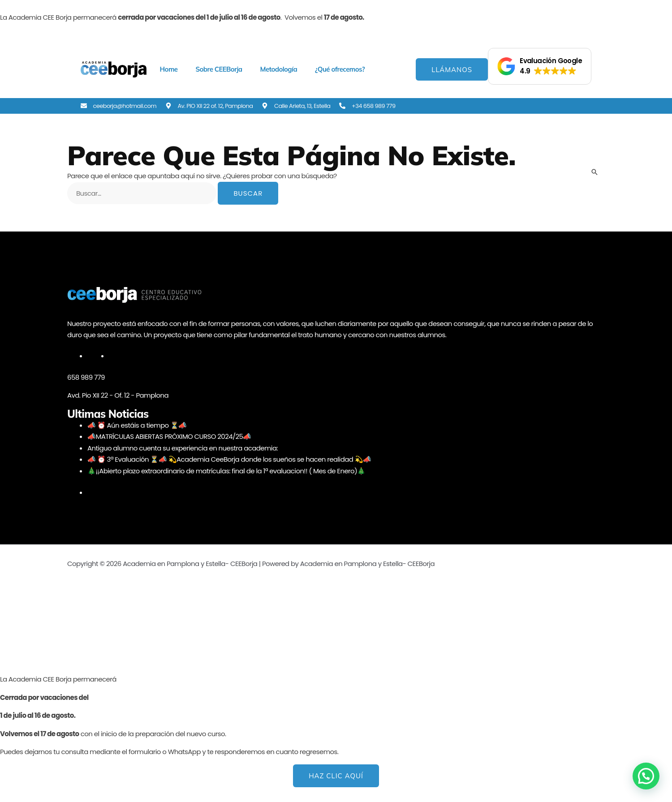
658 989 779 (86, 377)
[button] (540, 66)
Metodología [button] (278, 69)
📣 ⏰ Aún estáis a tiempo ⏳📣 (137, 425)
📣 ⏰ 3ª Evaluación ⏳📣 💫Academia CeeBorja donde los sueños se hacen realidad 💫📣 (229, 459)
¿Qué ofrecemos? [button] (340, 69)
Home (169, 69)
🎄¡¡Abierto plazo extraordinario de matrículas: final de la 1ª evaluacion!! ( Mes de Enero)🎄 (226, 471)
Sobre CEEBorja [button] (219, 69)
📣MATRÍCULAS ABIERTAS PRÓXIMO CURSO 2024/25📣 (169, 436)
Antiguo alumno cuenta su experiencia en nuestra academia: (183, 448)
